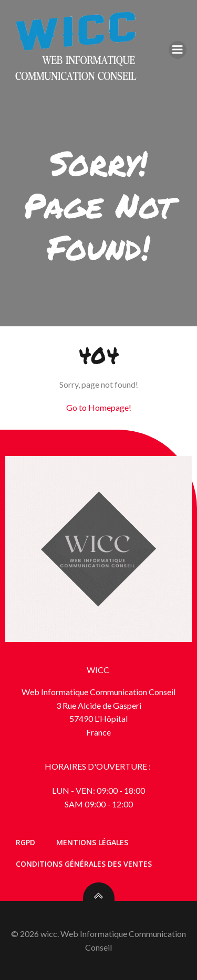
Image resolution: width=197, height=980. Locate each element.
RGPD (25, 842)
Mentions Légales (92, 842)
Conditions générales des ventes (84, 864)
